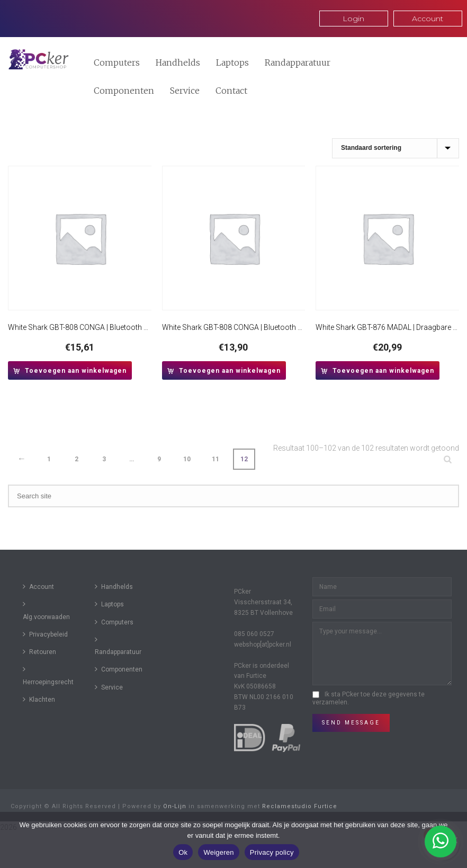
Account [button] (428, 19)
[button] (70, 370)
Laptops (232, 62)
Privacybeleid (45, 634)
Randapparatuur (298, 62)
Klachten (39, 699)
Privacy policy (272, 852)
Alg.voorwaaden (46, 610)
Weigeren (218, 852)
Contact (231, 91)
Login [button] (353, 19)
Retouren (39, 652)
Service (185, 91)
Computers (117, 62)
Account (38, 587)
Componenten (124, 91)
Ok (183, 852)
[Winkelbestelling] (396, 148)
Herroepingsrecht (48, 675)
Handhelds (178, 62)
